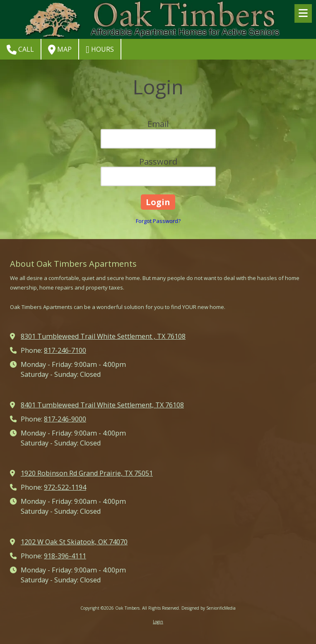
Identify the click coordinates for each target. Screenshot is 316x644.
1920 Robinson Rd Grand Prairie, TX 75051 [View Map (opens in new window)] (87, 473)
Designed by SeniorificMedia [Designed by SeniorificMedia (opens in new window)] (209, 608)
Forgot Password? (158, 221)
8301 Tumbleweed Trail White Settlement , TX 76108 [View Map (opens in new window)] (103, 336)
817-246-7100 (65, 350)
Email (158, 124)
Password (158, 162)
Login (158, 622)
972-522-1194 (65, 487)
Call (20, 50)
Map (60, 50)
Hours (100, 50)
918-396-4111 (65, 556)
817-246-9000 (65, 419)
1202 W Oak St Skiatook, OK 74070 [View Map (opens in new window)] (74, 542)
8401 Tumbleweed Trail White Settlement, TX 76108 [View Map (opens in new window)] (102, 405)
